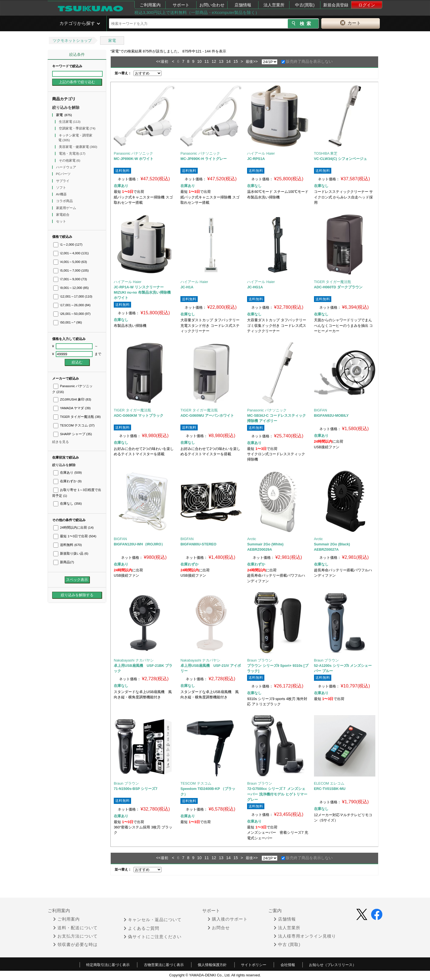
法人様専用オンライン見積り (305, 936)
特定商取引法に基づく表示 (108, 965)
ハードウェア (67, 167)
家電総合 (63, 215)
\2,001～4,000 (71, 253)
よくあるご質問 (142, 928)
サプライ (63, 181)
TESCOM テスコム (74, 425)
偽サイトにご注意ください (153, 937)
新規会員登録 (336, 5)
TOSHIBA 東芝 (326, 153)
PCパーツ (64, 174)
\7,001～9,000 (70, 279)
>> (255, 61)
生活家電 (70, 122)
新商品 (64, 562)
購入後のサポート (228, 919)
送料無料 (67, 545)
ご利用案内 (150, 5)
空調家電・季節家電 (77, 128)
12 (214, 61)
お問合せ (219, 928)
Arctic (252, 539)
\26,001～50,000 (72, 314)
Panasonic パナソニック (133, 153)
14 (228, 61)
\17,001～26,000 (72, 305)
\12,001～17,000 (73, 296)
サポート (181, 5)
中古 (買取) (287, 945)
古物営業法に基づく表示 (164, 965)
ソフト (61, 188)
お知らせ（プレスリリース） (333, 965)
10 (199, 61)
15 (236, 61)
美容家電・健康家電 (78, 147)
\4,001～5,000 (70, 262)
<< (159, 61)
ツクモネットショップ (72, 40)
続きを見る (61, 442)
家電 (112, 40)
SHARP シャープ (73, 434)
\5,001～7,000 (71, 270)
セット (61, 221)
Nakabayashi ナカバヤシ (134, 660)
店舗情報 (243, 5)
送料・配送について (75, 928)
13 (221, 61)
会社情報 (288, 965)
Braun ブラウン (260, 660)
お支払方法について (75, 936)
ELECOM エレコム (329, 783)
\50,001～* (68, 322)
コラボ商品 (65, 201)
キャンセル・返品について (153, 920)
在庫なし (67, 504)
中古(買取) (305, 5)
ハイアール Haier (261, 153)
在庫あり (67, 473)
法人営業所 (274, 5)
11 (207, 61)
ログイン (367, 5)
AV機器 (62, 194)
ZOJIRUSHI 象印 (72, 399)
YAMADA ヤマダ (72, 408)
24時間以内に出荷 (73, 528)
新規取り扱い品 (71, 554)
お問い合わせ (212, 5)
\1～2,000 (68, 245)
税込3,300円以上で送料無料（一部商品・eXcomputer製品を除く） (197, 12)
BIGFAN (321, 410)
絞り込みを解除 (66, 107)
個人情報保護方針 (212, 965)
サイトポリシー (254, 965)
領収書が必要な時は (75, 945)
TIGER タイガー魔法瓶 (77, 417)
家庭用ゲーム (67, 208)
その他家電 (70, 160)
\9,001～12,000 (71, 288)
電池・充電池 (72, 154)
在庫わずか (67, 481)
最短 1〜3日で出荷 (75, 536)
